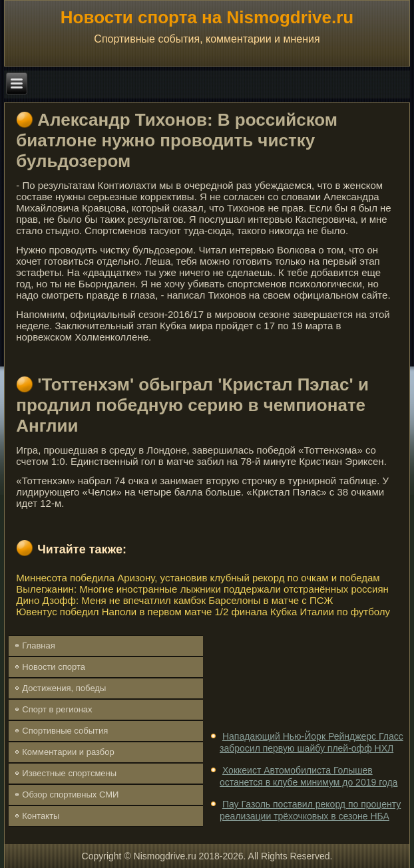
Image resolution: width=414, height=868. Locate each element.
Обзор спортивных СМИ (70, 795)
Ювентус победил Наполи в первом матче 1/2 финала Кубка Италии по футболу (203, 612)
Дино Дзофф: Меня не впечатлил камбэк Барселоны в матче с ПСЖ (174, 600)
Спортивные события (65, 731)
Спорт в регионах (57, 709)
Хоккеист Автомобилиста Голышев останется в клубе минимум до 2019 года (309, 776)
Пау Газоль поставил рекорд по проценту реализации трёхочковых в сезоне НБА (310, 810)
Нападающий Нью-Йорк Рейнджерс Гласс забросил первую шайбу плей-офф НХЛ (311, 742)
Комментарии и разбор (68, 752)
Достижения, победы (64, 688)
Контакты (41, 816)
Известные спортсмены (69, 773)
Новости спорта (54, 667)
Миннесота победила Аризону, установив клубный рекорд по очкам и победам (198, 578)
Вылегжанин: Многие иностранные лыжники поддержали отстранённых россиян (202, 589)
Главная (38, 646)
